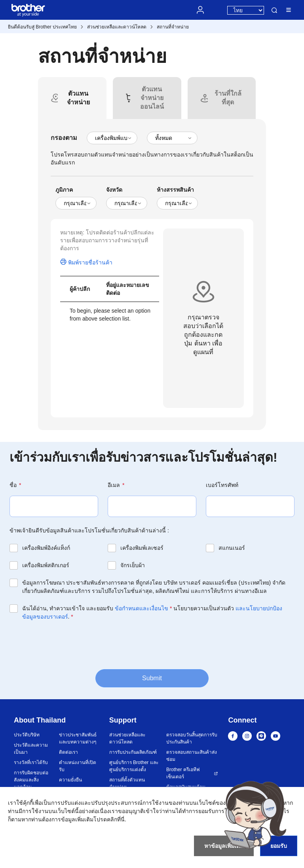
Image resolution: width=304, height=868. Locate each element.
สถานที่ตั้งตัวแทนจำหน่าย (127, 783)
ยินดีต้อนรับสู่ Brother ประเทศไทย (42, 27)
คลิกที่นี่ (116, 819)
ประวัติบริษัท (27, 735)
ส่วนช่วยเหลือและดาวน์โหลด (117, 27)
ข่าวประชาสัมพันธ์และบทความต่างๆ (78, 738)
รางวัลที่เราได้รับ (31, 762)
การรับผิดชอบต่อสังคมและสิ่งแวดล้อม (31, 780)
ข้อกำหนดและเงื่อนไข (142, 608)
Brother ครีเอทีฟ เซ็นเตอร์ (183, 773)
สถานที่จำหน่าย (173, 27)
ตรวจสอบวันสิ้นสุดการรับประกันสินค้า (192, 738)
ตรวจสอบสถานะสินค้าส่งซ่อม (192, 756)
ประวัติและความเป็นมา (31, 749)
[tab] (78, 98)
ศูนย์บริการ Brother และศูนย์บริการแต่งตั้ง (134, 766)
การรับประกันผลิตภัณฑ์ (133, 752)
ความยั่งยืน (70, 780)
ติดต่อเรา (68, 752)
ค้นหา (274, 10)
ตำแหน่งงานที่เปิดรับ (78, 766)
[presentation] (70, 644)
